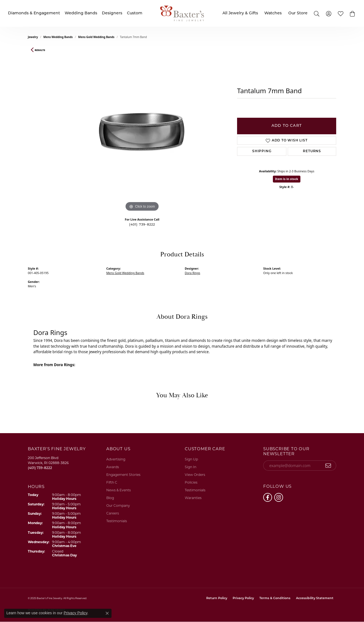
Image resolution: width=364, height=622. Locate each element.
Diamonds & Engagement (34, 13)
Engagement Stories (123, 475)
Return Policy (217, 598)
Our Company (118, 506)
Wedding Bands (81, 13)
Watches (273, 13)
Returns (312, 151)
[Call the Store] (40, 468)
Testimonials (117, 521)
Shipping (262, 151)
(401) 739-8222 (142, 225)
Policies (191, 482)
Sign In (191, 467)
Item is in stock (287, 179)
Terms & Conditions (275, 598)
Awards (113, 467)
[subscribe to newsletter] (328, 466)
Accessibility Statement (315, 598)
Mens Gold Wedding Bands (96, 37)
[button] (353, 13)
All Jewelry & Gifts (240, 13)
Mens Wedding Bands (58, 37)
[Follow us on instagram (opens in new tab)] (279, 497)
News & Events (119, 490)
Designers (112, 13)
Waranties (193, 498)
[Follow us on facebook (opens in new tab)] (268, 497)
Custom (135, 13)
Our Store (298, 13)
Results (40, 50)
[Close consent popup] (107, 613)
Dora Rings (192, 273)
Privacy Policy (243, 598)
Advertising (116, 459)
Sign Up (191, 459)
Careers (113, 513)
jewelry (33, 37)
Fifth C (112, 482)
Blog (110, 498)
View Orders (195, 475)
